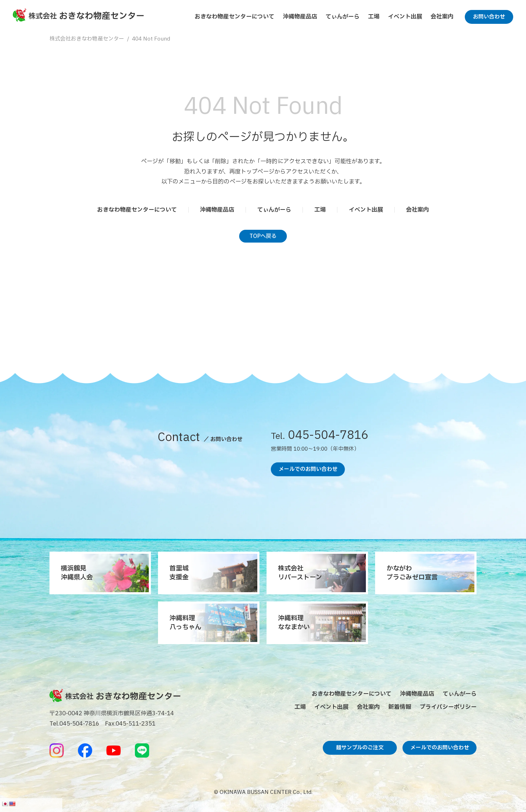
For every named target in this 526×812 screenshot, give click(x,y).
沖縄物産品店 (300, 17)
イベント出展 (405, 17)
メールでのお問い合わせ (308, 469)
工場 (374, 17)
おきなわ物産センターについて (235, 17)
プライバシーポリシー (448, 707)
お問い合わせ (489, 17)
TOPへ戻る (263, 236)
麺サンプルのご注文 (360, 748)
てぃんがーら (343, 17)
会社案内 (442, 17)
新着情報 (400, 707)
